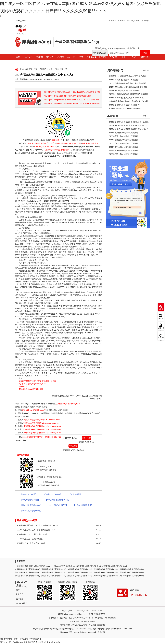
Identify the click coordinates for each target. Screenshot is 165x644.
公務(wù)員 (86, 438)
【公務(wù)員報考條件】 (83, 505)
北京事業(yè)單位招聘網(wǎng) (115, 566)
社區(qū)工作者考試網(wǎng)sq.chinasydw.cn (41, 423)
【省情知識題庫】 (76, 494)
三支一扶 (71, 57)
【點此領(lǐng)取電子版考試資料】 (58, 150)
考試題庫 (113, 57)
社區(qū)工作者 (92, 60)
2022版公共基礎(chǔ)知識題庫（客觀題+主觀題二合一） (129, 84)
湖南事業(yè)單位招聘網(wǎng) (54, 576)
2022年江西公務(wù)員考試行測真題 (123, 154)
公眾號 (161, 309)
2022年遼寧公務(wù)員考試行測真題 (123, 147)
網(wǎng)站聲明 (83, 611)
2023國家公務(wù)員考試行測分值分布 (124, 105)
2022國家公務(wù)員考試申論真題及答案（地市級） (128, 126)
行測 (134, 57)
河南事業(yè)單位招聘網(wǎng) (80, 576)
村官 (81, 57)
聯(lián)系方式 (22, 603)
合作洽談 (20, 599)
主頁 (36, 69)
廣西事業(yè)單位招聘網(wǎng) (132, 576)
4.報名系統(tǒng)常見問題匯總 (31, 389)
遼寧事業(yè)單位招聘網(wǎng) (54, 569)
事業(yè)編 (161, 338)
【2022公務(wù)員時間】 (58, 505)
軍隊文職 (102, 57)
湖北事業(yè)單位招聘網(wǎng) (28, 576)
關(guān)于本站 (68, 611)
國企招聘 (50, 57)
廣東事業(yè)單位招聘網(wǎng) (106, 576)
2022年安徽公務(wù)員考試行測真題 (123, 143)
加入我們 (20, 594)
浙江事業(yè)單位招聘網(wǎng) (28, 572)
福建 (51, 69)
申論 (124, 57)
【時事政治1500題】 (29, 494)
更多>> (146, 70)
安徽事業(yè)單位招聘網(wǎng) (54, 572)
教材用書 (145, 57)
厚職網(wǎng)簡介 (22, 588)
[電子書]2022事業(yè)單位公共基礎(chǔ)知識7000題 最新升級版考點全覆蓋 (72, 103)
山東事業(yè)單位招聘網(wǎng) (88, 566)
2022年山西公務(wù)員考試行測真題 (123, 140)
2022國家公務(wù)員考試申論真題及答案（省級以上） (129, 130)
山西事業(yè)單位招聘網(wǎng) (28, 569)
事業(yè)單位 (73, 446)
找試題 (161, 318)
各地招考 (43, 69)
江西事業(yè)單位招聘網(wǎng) (80, 572)
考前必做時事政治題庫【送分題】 (41, 143)
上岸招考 (29, 57)
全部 (56, 69)
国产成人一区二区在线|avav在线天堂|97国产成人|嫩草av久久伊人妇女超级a (30, 642)
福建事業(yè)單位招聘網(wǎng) (106, 572)
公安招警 (60, 57)
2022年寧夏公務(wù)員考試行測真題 (123, 133)
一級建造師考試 (22, 566)
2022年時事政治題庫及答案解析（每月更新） (127, 98)
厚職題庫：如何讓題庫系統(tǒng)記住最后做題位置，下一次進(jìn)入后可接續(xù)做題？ (128, 77)
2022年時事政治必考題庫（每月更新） (124, 80)
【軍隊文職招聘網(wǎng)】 (31, 511)
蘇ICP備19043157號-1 (98, 614)
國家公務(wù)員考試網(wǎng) (45, 147)
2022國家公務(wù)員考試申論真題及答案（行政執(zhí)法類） (129, 122)
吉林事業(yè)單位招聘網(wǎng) (80, 569)
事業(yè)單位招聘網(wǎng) (40, 566)
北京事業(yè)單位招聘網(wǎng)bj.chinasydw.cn (42, 426)
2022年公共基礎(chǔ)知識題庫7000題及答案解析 (128, 94)
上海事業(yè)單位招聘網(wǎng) (132, 572)
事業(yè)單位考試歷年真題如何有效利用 (125, 108)
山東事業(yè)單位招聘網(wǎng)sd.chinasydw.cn (42, 429)
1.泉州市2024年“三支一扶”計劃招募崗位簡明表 (37, 381)
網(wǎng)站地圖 (133, 21)
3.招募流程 (23, 386)
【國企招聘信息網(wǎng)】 (31, 505)
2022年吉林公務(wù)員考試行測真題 (123, 151)
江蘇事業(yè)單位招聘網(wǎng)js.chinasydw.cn (42, 433)
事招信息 (39, 57)
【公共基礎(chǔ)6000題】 (53, 494)
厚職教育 (145, 21)
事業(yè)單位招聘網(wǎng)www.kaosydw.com (42, 420)
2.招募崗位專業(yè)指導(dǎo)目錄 (32, 384)
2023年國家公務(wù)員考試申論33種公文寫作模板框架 (128, 87)
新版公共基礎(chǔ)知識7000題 (69, 143)
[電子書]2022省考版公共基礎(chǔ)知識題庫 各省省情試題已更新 (68, 96)
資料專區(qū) (115, 70)
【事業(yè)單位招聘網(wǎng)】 (58, 500)
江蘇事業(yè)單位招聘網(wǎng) (132, 569)
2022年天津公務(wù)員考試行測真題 (123, 136)
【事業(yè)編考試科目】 (30, 500)
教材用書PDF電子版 (90, 143)
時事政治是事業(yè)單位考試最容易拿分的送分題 (128, 101)
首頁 (18, 57)
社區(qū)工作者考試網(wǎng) (63, 566)
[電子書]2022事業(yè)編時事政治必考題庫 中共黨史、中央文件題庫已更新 (71, 100)
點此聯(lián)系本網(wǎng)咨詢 (68, 404)
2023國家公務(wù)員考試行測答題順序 (124, 91)
